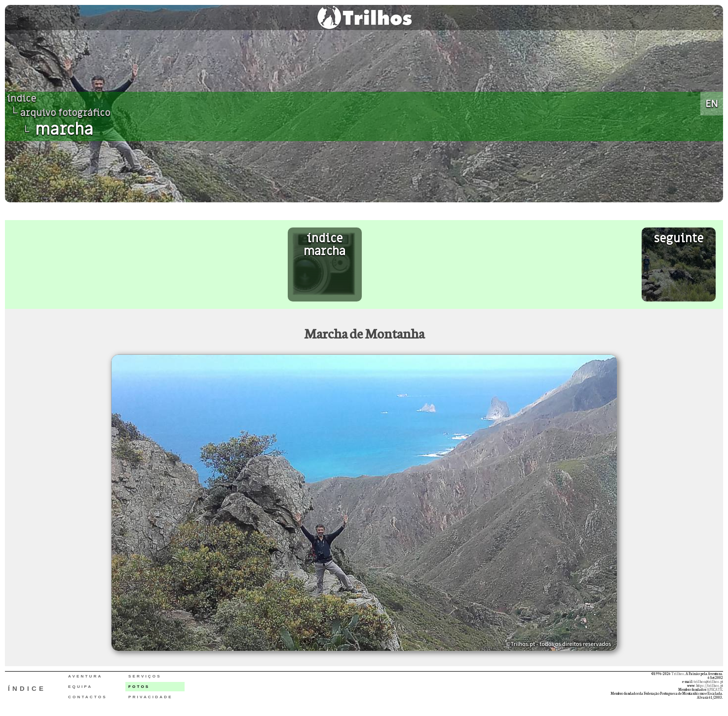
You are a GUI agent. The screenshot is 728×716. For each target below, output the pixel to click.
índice (21, 99)
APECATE (714, 689)
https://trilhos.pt (709, 685)
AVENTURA (85, 676)
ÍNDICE (27, 689)
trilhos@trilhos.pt (709, 681)
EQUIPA (80, 687)
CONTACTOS (88, 697)
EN (712, 104)
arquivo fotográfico (65, 113)
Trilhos (678, 674)
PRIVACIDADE (151, 697)
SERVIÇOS (145, 676)
